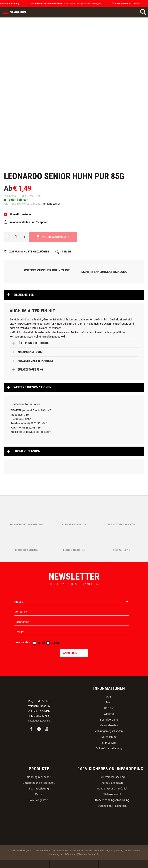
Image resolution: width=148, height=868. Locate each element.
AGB (109, 697)
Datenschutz (109, 737)
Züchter (56, 643)
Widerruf (109, 714)
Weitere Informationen (32, 387)
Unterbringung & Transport (39, 783)
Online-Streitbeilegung (109, 748)
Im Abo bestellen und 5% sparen (29, 222)
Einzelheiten (24, 295)
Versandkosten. (52, 204)
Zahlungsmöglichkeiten (109, 731)
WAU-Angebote (39, 800)
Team (109, 702)
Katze (39, 794)
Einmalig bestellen (21, 214)
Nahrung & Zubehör (39, 777)
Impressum (109, 743)
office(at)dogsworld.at (39, 721)
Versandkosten (109, 725)
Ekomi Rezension (27, 451)
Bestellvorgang (109, 720)
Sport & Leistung (39, 789)
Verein (41, 643)
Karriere (109, 708)
